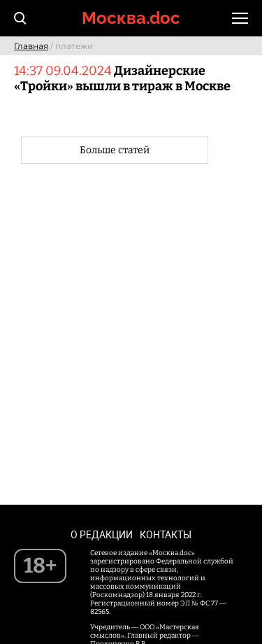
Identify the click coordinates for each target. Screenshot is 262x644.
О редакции (102, 535)
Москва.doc (131, 18)
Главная (31, 46)
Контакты (166, 535)
